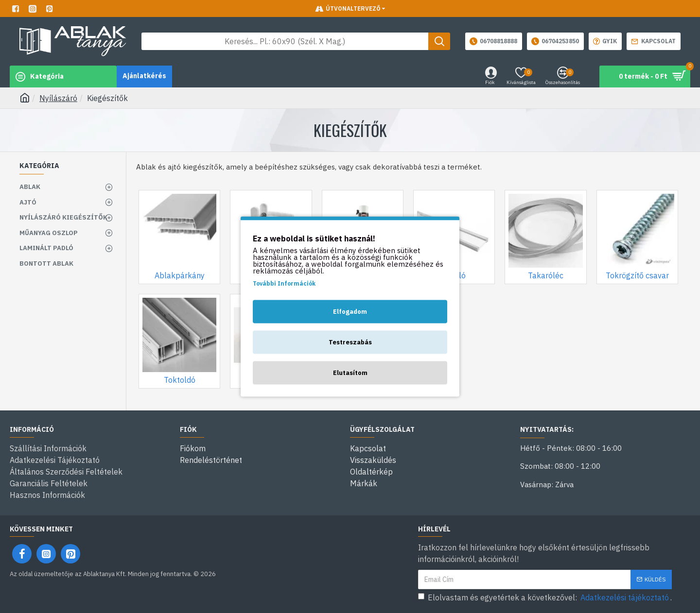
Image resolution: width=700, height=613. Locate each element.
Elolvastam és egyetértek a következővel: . (545, 597)
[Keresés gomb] (439, 41)
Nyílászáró (58, 98)
